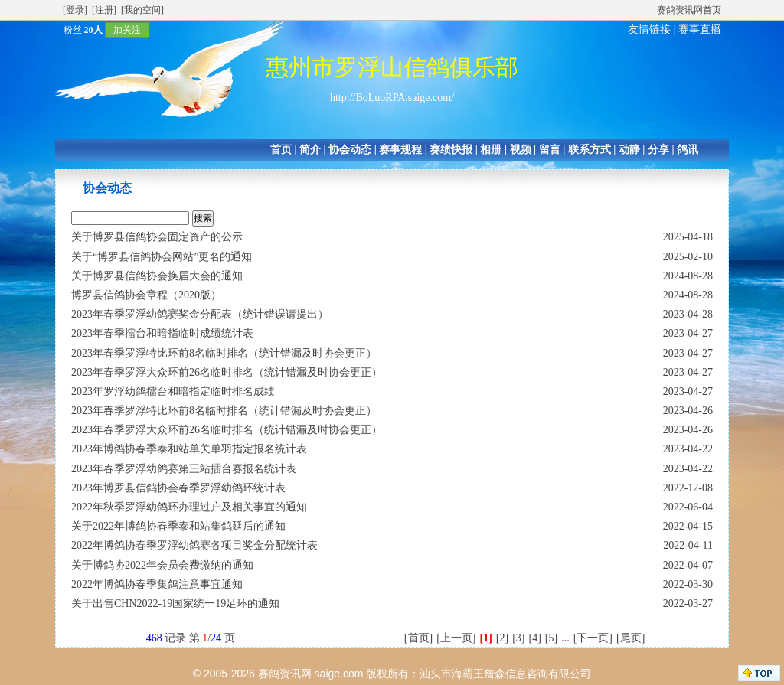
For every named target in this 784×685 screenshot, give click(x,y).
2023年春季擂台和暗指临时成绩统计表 (162, 333)
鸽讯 (688, 150)
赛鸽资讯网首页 (689, 10)
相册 (491, 150)
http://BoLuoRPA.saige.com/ (392, 98)
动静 (629, 150)
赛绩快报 (451, 150)
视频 (521, 150)
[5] (551, 638)
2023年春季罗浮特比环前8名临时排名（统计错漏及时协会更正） (224, 353)
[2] (502, 638)
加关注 (127, 30)
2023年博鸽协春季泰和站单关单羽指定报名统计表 (189, 449)
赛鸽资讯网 (285, 674)
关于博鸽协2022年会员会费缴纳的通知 (162, 565)
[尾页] (630, 638)
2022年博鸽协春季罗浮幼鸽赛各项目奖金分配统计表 (194, 545)
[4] (535, 638)
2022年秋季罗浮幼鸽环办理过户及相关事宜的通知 (189, 507)
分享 (658, 150)
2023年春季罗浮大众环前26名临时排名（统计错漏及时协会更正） (227, 372)
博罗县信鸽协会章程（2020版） (146, 295)
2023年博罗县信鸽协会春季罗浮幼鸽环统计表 (178, 488)
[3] (518, 638)
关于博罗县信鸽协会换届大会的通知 (157, 276)
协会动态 (350, 150)
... (565, 638)
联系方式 (590, 150)
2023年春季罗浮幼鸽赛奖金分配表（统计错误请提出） (200, 314)
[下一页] (593, 638)
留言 (550, 150)
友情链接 (649, 29)
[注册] (104, 10)
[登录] (75, 10)
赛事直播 (700, 29)
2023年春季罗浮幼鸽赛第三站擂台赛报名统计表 (184, 469)
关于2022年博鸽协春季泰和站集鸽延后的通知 (178, 526)
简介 (310, 150)
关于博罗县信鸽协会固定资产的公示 (157, 237)
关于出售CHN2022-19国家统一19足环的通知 (175, 603)
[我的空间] (142, 10)
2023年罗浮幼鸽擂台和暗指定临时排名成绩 (173, 391)
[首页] (418, 638)
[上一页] (456, 638)
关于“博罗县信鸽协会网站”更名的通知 (162, 257)
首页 (281, 150)
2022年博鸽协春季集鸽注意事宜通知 (157, 584)
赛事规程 (400, 150)
